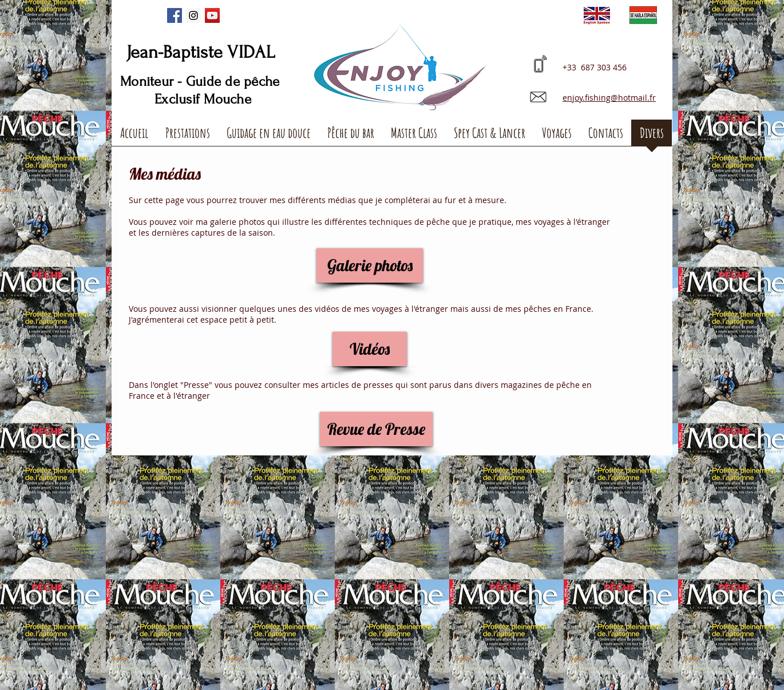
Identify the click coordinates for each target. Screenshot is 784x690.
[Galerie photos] (370, 265)
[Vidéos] (370, 349)
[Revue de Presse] (376, 429)
